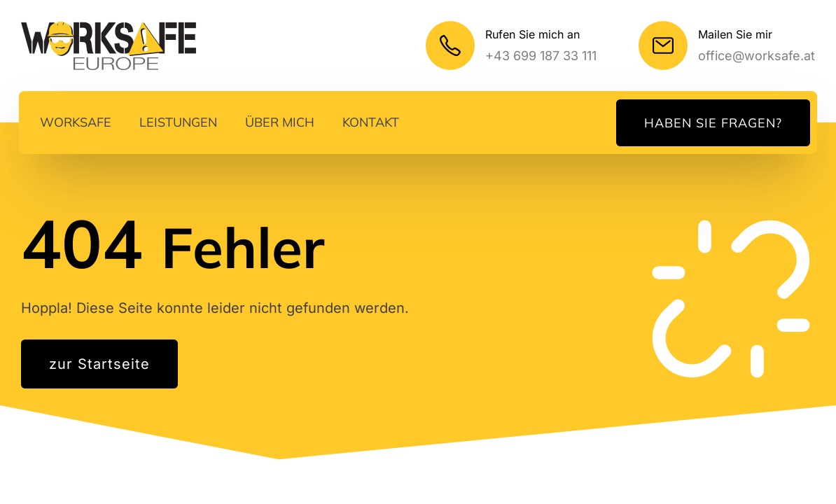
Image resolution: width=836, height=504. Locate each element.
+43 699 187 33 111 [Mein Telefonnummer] (541, 56)
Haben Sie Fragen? (713, 123)
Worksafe (76, 122)
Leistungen (178, 122)
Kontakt (371, 122)
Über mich (280, 122)
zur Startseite (99, 364)
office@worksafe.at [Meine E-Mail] (757, 56)
